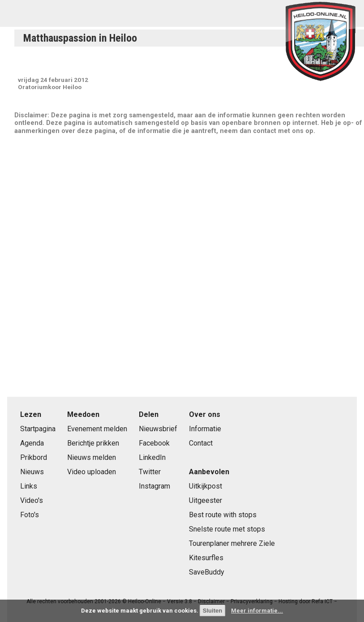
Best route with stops (223, 515)
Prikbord (34, 457)
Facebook (154, 443)
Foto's (30, 515)
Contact (201, 443)
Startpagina (38, 429)
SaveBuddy (207, 572)
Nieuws (32, 472)
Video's (32, 500)
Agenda (32, 443)
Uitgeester (206, 500)
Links (29, 486)
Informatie (205, 429)
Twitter (150, 472)
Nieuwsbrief (158, 429)
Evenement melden (97, 429)
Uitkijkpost (206, 486)
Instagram (154, 486)
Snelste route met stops (227, 529)
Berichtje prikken (93, 443)
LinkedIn (152, 457)
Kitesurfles (206, 558)
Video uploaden (92, 472)
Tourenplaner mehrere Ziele (232, 543)
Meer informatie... (257, 611)
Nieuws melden (92, 457)
